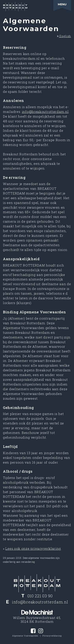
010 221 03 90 (40, 596)
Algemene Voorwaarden (25, 636)
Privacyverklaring (52, 636)
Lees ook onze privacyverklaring (33, 549)
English (64, 36)
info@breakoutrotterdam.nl (45, 112)
